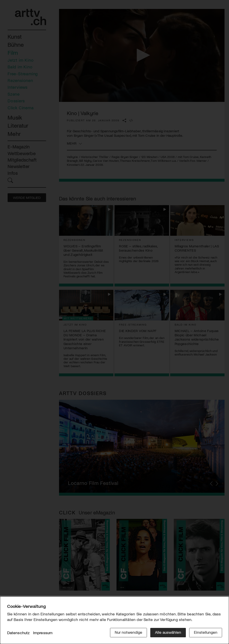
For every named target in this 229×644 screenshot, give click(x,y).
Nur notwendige (128, 632)
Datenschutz (18, 633)
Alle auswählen (168, 632)
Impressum (43, 633)
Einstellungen (206, 632)
